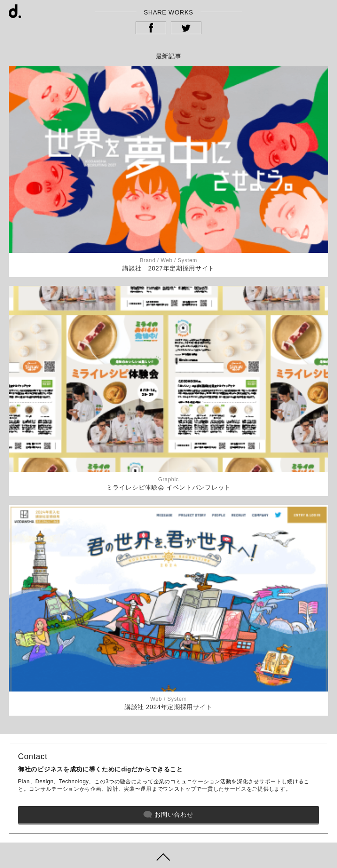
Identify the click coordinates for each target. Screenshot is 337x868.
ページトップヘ (168, 855)
